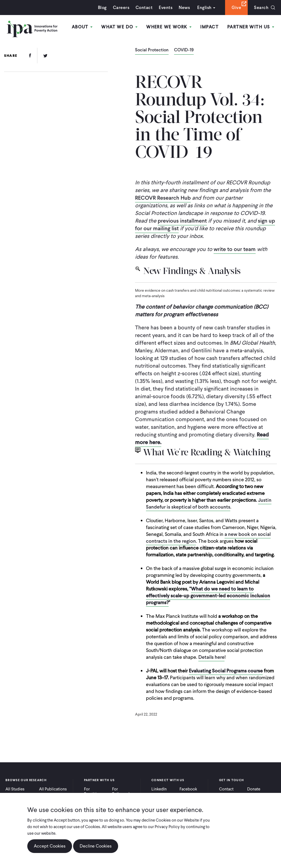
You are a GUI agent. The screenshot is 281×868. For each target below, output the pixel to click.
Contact (144, 8)
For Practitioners (95, 792)
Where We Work (169, 27)
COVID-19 (184, 50)
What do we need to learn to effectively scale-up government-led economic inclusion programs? (208, 596)
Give (236, 8)
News (184, 8)
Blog (102, 8)
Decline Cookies (96, 846)
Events (166, 8)
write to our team (235, 249)
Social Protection (152, 50)
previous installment (182, 221)
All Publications (53, 789)
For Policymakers (124, 792)
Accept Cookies (50, 846)
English (204, 8)
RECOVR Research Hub (163, 198)
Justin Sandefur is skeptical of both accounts (209, 503)
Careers (121, 8)
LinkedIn (159, 789)
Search (261, 8)
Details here (211, 657)
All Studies (15, 789)
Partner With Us (251, 27)
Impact (209, 27)
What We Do (119, 27)
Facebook (188, 789)
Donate (254, 789)
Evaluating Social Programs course (226, 671)
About (82, 27)
